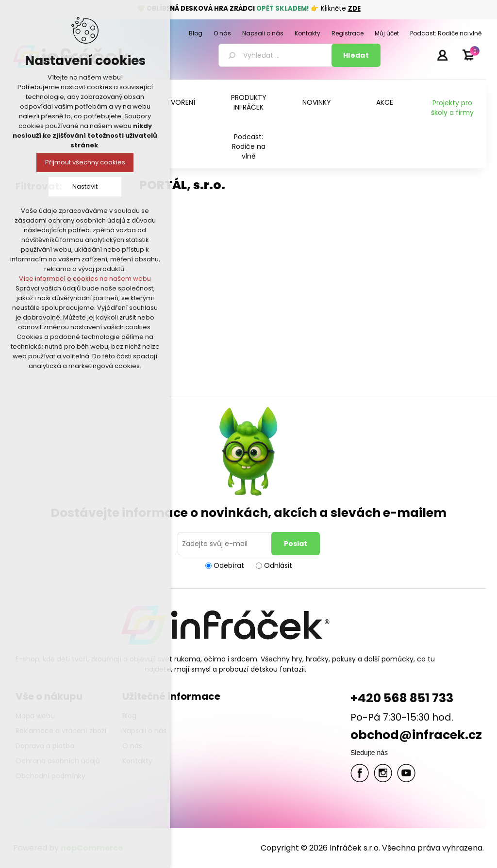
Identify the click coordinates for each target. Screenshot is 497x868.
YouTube (406, 773)
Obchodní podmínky (50, 776)
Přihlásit (442, 55)
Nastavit (85, 186)
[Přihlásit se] (226, 544)
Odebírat (229, 565)
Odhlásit (278, 565)
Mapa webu (35, 716)
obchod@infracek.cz (416, 735)
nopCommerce (92, 848)
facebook (360, 773)
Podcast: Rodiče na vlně (249, 146)
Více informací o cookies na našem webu (85, 279)
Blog (129, 716)
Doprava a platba (45, 746)
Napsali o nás (144, 731)
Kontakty (137, 761)
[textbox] (277, 55)
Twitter (383, 773)
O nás (132, 746)
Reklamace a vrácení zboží (61, 731)
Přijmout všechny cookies (85, 162)
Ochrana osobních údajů (58, 761)
